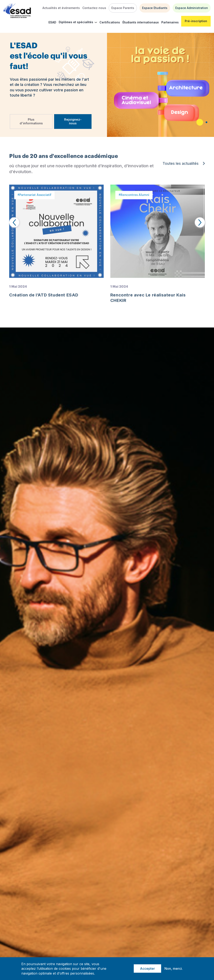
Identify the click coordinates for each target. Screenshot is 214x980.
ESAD (52, 22)
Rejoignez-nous (73, 121)
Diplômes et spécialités (76, 22)
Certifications (110, 22)
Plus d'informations (31, 121)
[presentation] (14, 222)
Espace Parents (123, 8)
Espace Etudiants (155, 8)
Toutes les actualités (181, 166)
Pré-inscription (196, 21)
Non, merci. (174, 969)
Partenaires (170, 22)
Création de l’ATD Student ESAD (44, 297)
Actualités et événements (61, 8)
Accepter (147, 969)
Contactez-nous (94, 8)
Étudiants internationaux (141, 22)
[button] (200, 122)
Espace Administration (192, 8)
